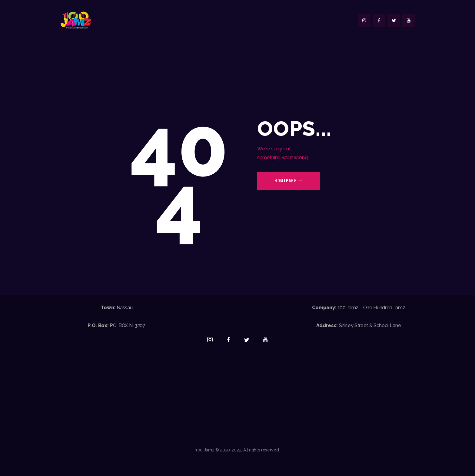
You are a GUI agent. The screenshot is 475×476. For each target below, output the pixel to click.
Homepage (285, 180)
